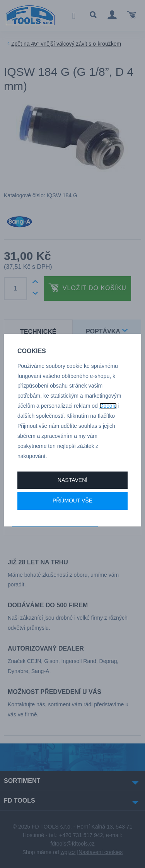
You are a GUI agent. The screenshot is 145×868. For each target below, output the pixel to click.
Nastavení (72, 480)
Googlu (108, 406)
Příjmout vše (72, 501)
